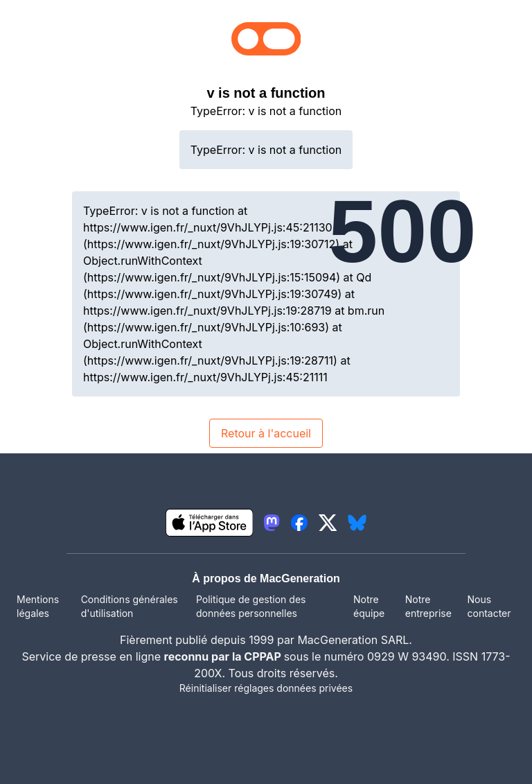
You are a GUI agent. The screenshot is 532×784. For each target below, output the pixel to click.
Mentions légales (38, 606)
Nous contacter (489, 606)
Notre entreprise (428, 606)
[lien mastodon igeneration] (272, 523)
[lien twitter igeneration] (328, 523)
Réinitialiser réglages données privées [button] (266, 688)
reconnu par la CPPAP (224, 656)
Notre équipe (369, 606)
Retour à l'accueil (266, 433)
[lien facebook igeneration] (299, 523)
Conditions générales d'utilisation (130, 606)
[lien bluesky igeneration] (357, 523)
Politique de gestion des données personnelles (251, 606)
